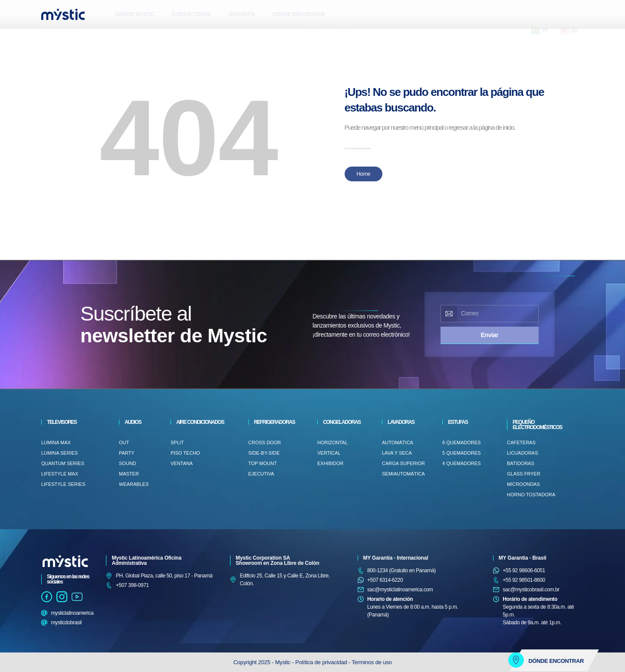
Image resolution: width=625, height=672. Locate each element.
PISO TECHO (185, 453)
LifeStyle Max (60, 474)
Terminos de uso (372, 662)
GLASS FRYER (524, 474)
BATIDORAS (521, 463)
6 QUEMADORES (462, 443)
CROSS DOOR (265, 443)
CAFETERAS (521, 443)
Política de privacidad (322, 662)
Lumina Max (56, 443)
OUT (124, 443)
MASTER (129, 474)
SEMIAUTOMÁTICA (403, 474)
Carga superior (403, 463)
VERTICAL (329, 453)
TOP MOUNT (263, 463)
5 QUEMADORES (462, 453)
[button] (50, 37)
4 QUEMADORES (462, 463)
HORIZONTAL (332, 443)
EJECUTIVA (261, 474)
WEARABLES (134, 484)
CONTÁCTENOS (191, 14)
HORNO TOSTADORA (531, 495)
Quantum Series (63, 463)
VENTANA (182, 463)
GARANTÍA (242, 14)
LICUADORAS (523, 453)
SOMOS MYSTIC (135, 14)
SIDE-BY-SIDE (264, 453)
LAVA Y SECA (397, 453)
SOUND (128, 463)
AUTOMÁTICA (398, 443)
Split (177, 443)
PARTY (127, 453)
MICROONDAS (523, 484)
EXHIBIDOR (331, 463)
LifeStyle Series (63, 484)
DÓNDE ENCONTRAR (299, 14)
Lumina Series (59, 453)
